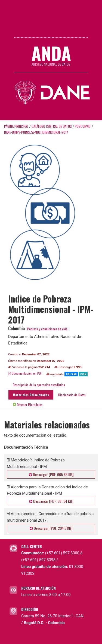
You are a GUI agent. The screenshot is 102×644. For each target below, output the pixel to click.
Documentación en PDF (25, 373)
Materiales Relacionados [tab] (31, 395)
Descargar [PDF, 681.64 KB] (51, 501)
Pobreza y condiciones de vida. (48, 329)
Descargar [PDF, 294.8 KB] (51, 528)
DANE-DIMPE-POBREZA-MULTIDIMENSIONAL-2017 (36, 132)
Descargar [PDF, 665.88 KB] (51, 474)
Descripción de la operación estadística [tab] (39, 385)
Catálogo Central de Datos (52, 126)
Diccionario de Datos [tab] (72, 395)
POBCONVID (83, 126)
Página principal (16, 126)
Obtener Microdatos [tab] (28, 405)
